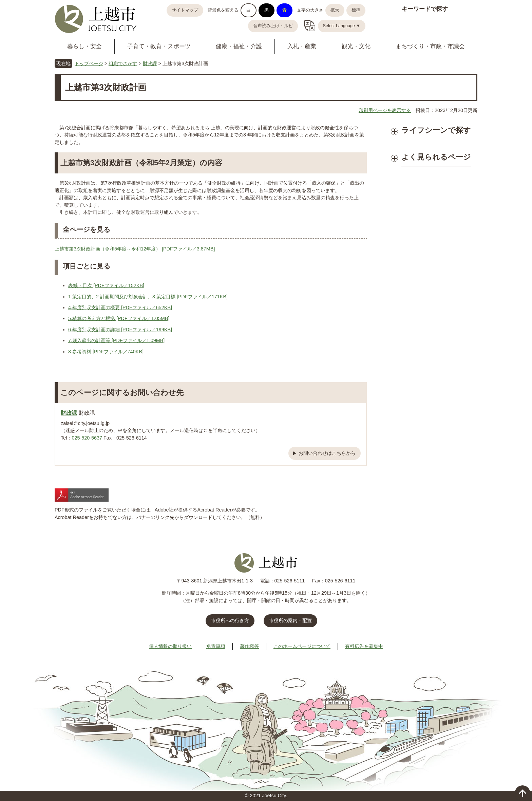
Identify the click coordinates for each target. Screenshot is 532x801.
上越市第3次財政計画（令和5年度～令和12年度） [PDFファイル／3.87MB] (135, 249)
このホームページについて (302, 646)
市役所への (230, 620)
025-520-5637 (87, 438)
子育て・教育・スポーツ (159, 46)
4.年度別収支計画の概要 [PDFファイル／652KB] (120, 308)
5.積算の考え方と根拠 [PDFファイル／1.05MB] (119, 318)
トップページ (89, 63)
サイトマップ (185, 10)
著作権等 (249, 646)
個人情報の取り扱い (170, 646)
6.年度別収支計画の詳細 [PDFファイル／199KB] (120, 330)
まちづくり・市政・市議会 (430, 46)
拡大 (335, 10)
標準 (356, 10)
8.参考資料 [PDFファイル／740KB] (106, 352)
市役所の (290, 620)
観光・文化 (356, 46)
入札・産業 (302, 46)
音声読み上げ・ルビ (273, 26)
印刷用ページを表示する (385, 110)
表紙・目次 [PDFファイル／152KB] (106, 285)
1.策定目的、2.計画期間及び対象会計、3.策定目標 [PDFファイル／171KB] (148, 297)
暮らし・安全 (84, 46)
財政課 (150, 63)
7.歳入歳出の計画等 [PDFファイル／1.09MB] (116, 340)
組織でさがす (123, 63)
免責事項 (216, 646)
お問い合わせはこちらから (327, 453)
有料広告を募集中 (364, 646)
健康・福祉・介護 (239, 46)
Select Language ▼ (342, 26)
